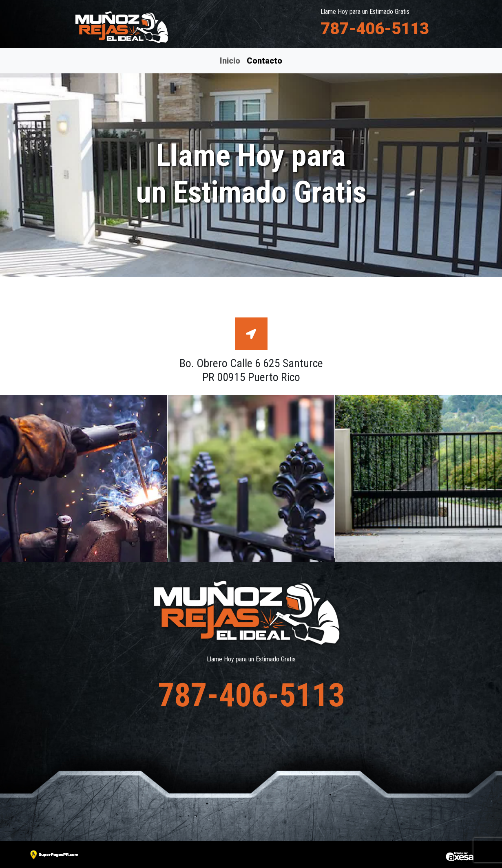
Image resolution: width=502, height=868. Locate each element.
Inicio (230, 61)
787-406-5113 (375, 29)
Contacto (264, 60)
